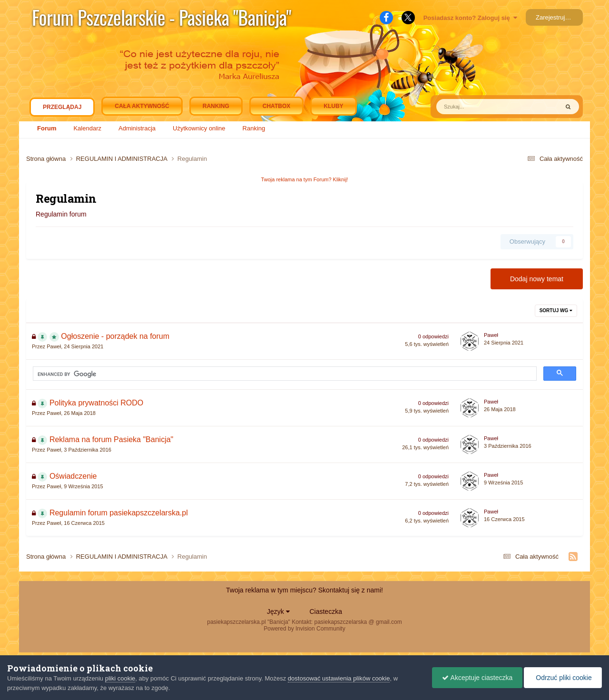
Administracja (137, 128)
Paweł (54, 346)
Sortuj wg (556, 311)
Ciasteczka (325, 611)
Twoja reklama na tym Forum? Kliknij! (305, 179)
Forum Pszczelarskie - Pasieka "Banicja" (162, 17)
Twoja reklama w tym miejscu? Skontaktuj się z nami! (304, 590)
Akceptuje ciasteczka (477, 678)
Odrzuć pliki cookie (563, 678)
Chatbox (276, 106)
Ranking (254, 128)
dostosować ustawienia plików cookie (339, 678)
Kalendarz (87, 128)
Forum (47, 128)
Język (278, 611)
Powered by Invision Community (304, 629)
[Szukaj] (477, 107)
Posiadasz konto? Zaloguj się (470, 18)
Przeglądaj (62, 109)
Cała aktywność (142, 106)
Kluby (333, 106)
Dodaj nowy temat (537, 279)
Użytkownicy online (199, 128)
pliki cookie (120, 678)
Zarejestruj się (555, 17)
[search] (121, 374)
